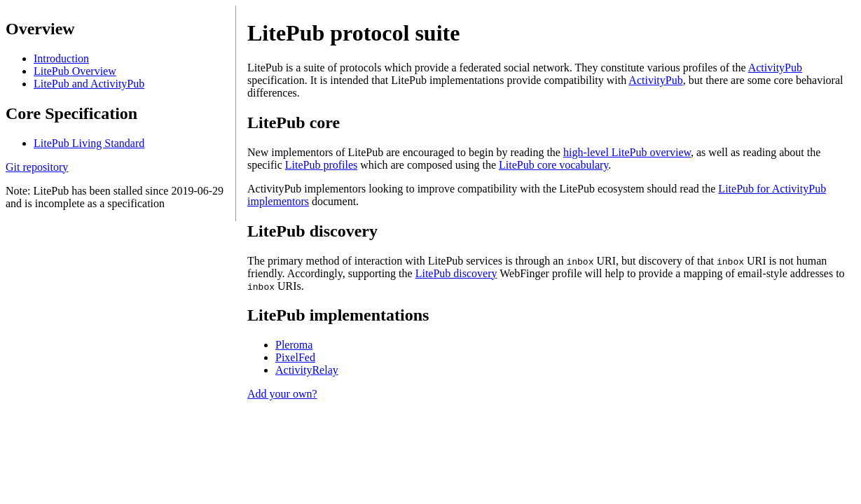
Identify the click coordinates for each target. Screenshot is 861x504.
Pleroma (294, 345)
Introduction (61, 58)
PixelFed (295, 357)
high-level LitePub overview (627, 152)
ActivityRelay (307, 370)
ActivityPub (775, 68)
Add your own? (282, 394)
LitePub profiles (322, 165)
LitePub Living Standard (89, 143)
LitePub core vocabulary (553, 165)
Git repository (37, 167)
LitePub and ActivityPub (89, 84)
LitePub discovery (456, 273)
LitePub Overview (75, 71)
